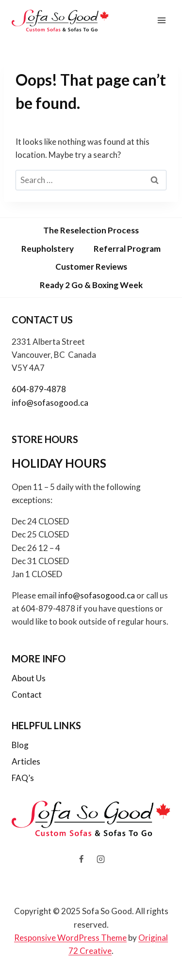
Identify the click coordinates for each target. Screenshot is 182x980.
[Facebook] (82, 859)
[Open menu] (161, 21)
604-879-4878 (39, 389)
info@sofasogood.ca (50, 403)
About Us (29, 678)
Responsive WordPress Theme (70, 938)
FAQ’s (23, 778)
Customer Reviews (91, 267)
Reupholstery (48, 249)
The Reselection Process (91, 230)
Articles (26, 761)
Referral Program (127, 249)
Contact (27, 695)
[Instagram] (100, 859)
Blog (20, 745)
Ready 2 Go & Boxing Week (91, 285)
